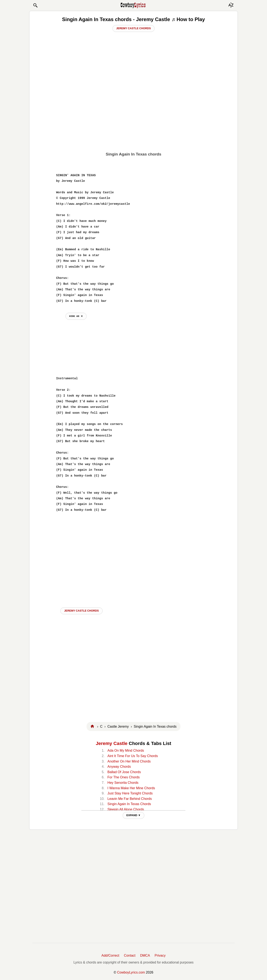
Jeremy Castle (112, 743)
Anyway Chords (119, 767)
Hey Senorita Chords (123, 783)
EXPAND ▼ (134, 815)
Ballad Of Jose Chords (124, 772)
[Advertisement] (133, 117)
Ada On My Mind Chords (126, 750)
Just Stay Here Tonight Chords (130, 793)
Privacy (160, 955)
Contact (130, 955)
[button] (35, 5)
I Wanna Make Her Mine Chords (131, 788)
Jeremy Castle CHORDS (81, 611)
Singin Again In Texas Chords (129, 804)
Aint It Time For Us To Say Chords (133, 756)
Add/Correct (110, 955)
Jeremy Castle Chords (133, 28)
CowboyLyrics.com (131, 972)
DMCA (145, 955)
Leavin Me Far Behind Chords (130, 799)
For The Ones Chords (123, 777)
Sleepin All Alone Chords (126, 809)
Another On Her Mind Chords (129, 761)
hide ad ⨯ (76, 316)
